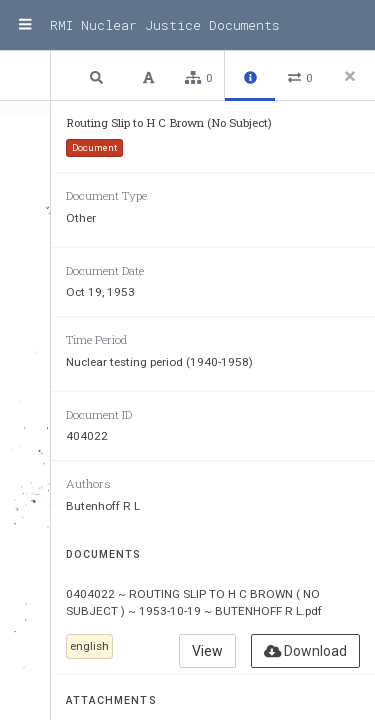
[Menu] (25, 25)
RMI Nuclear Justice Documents (165, 25)
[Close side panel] (350, 76)
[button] (99, 76)
